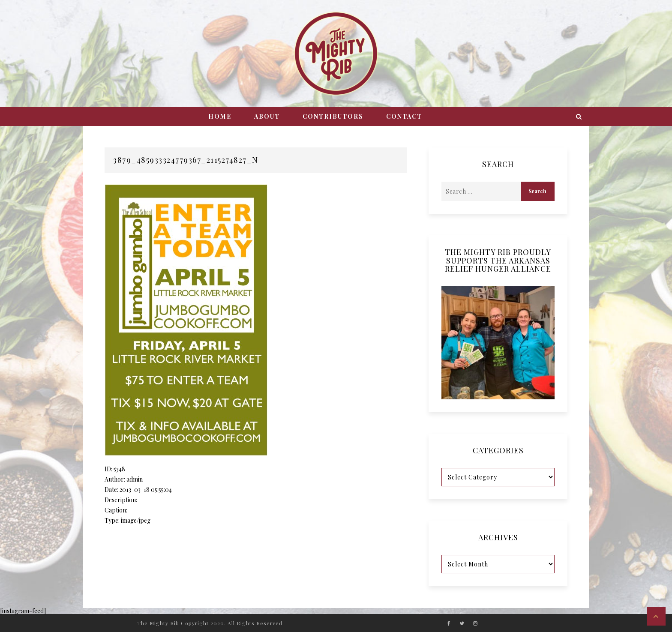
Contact (404, 116)
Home (220, 116)
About (267, 116)
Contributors (333, 116)
